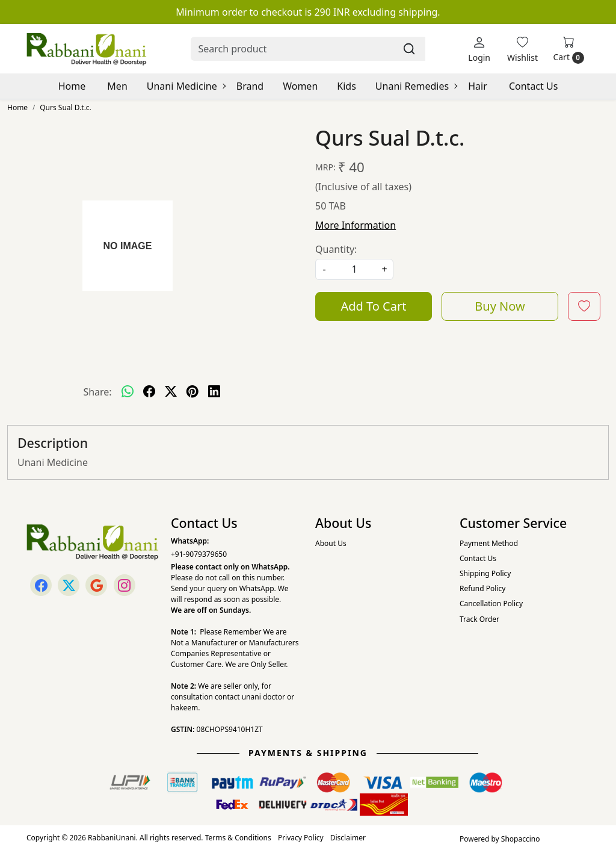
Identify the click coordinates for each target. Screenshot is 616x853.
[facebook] (149, 392)
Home (72, 86)
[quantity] (354, 269)
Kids (346, 86)
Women (300, 86)
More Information (356, 225)
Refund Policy (482, 588)
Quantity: (336, 249)
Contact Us (533, 86)
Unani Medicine (186, 86)
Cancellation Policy (491, 603)
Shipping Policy (485, 573)
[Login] (479, 49)
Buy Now (500, 306)
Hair (478, 86)
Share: (97, 392)
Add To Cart (374, 306)
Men (117, 86)
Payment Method (489, 543)
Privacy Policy (301, 838)
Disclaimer (348, 838)
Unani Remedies (416, 86)
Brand (250, 86)
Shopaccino (521, 839)
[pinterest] (192, 392)
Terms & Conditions (238, 838)
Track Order (479, 619)
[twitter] (171, 392)
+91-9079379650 (199, 554)
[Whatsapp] (128, 392)
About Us (331, 543)
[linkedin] (214, 392)
